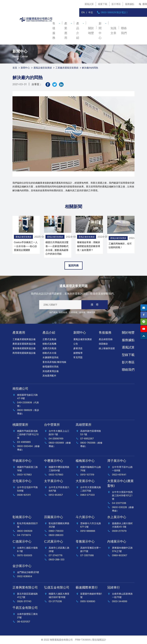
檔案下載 (103, 4)
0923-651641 (119, 475)
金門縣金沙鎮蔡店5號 (28, 572)
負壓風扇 (63, 312)
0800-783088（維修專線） (91, 444)
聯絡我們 (124, 31)
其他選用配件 (49, 376)
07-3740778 (56, 555)
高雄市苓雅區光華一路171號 (91, 549)
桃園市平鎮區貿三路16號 (27, 469)
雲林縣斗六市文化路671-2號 (91, 525)
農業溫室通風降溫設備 (24, 344)
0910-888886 (88, 531)
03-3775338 (55, 601)
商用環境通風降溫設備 (24, 353)
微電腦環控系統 (51, 367)
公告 (76, 344)
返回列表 (73, 265)
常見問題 (78, 357)
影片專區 (116, 4)
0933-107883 (24, 475)
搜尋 (143, 4)
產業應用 (66, 31)
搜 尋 (95, 305)
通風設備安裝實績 (23, 237)
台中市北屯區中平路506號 (27, 489)
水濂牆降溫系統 (51, 357)
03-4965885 (24, 442)
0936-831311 (24, 495)
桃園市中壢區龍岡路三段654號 (59, 469)
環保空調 (91, 312)
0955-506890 (88, 601)
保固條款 (103, 344)
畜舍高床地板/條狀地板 (54, 362)
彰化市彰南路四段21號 (27, 525)
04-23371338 (119, 503)
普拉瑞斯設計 (99, 640)
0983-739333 (56, 531)
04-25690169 (56, 439)
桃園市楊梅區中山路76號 (91, 469)
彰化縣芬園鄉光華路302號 (59, 525)
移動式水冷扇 (49, 353)
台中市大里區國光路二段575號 (91, 489)
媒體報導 (78, 353)
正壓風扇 (73, 312)
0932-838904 (25, 576)
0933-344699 (120, 601)
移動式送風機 (49, 344)
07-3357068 (87, 555)
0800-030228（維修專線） (123, 509)
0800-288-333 (56, 560)
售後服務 (54, 31)
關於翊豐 (91, 31)
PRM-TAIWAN (83, 640)
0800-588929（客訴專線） (28, 412)
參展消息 (78, 348)
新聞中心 (100, 31)
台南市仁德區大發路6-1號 (27, 549)
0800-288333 (56, 535)
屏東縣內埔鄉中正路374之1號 (122, 549)
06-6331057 (24, 622)
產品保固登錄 (106, 339)
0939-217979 (119, 531)
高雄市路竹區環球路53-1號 (91, 433)
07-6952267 (87, 439)
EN (83, 12)
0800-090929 (25, 531)
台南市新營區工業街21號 (27, 616)
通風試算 (89, 4)
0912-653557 (56, 495)
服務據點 (130, 4)
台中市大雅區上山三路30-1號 (59, 433)
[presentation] (10, 237)
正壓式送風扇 (49, 339)
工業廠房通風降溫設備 (24, 339)
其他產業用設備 (51, 371)
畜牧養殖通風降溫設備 (24, 348)
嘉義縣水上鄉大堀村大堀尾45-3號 (122, 525)
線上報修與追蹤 (107, 348)
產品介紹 (78, 31)
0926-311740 (24, 601)
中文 (91, 12)
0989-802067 (120, 555)
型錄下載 (128, 355)
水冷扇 (82, 312)
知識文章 (113, 31)
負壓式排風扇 (49, 348)
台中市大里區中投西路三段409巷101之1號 (122, 495)
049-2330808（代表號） (28, 404)
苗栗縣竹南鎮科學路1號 (91, 595)
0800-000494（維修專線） (28, 448)
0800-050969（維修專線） (60, 444)
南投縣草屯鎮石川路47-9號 (27, 397)
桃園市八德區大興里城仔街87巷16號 (59, 595)
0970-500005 (25, 555)
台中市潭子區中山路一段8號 (122, 469)
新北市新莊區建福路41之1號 (27, 595)
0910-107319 (87, 475)
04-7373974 (24, 535)
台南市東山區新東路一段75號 (122, 595)
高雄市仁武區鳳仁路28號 (59, 549)
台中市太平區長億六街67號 (59, 489)
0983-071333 (87, 495)
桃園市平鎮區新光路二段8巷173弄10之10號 (28, 434)
